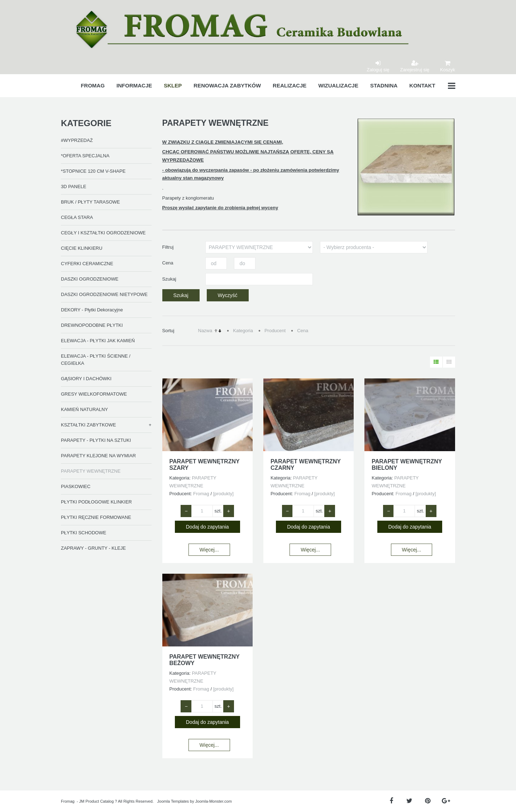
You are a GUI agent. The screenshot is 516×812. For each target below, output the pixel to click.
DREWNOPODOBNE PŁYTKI (92, 325)
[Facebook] (391, 801)
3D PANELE (74, 187)
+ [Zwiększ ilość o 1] (229, 511)
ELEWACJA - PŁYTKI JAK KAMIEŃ (98, 341)
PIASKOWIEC (76, 486)
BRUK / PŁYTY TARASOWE (90, 202)
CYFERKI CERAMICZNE (87, 264)
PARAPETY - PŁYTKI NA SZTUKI (96, 440)
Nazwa (205, 331)
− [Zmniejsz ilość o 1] (186, 511)
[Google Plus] (446, 801)
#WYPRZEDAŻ (77, 140)
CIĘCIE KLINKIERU (82, 248)
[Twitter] (409, 801)
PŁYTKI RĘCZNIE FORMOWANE (96, 517)
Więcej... (209, 550)
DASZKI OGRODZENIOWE (90, 279)
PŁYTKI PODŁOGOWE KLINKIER (96, 502)
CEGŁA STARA (77, 217)
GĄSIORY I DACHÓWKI (86, 379)
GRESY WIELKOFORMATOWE (94, 394)
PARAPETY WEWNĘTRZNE (91, 471)
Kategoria (243, 331)
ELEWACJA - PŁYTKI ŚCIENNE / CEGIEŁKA (96, 360)
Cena (303, 331)
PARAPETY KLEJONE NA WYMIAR (98, 456)
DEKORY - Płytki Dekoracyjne (92, 310)
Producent (275, 331)
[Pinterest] (428, 801)
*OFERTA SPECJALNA (85, 156)
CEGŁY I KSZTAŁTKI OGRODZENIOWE (103, 233)
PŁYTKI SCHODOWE (83, 533)
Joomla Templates (173, 801)
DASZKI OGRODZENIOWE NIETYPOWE (104, 294)
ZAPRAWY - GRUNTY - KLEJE (93, 548)
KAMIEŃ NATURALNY (84, 409)
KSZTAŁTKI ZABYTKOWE (89, 425)
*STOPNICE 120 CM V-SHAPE (93, 171)
